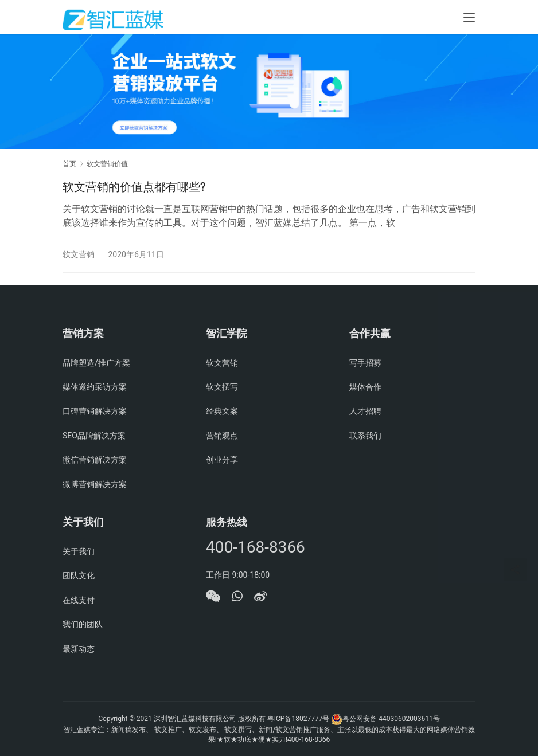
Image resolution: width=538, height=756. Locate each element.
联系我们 (365, 436)
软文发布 (202, 730)
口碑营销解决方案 (95, 411)
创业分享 (222, 460)
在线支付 (79, 600)
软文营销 (79, 254)
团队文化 (79, 575)
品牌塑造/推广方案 (96, 363)
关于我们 (79, 551)
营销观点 (222, 436)
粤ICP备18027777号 (299, 719)
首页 (69, 164)
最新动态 (79, 649)
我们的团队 (83, 624)
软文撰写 (222, 387)
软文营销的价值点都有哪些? (134, 187)
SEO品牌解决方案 (94, 436)
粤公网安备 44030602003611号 (391, 719)
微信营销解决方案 (95, 460)
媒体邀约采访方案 (95, 387)
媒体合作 (365, 387)
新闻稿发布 (128, 730)
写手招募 (365, 363)
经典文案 (222, 411)
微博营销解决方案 (95, 484)
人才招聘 (365, 411)
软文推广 (168, 730)
